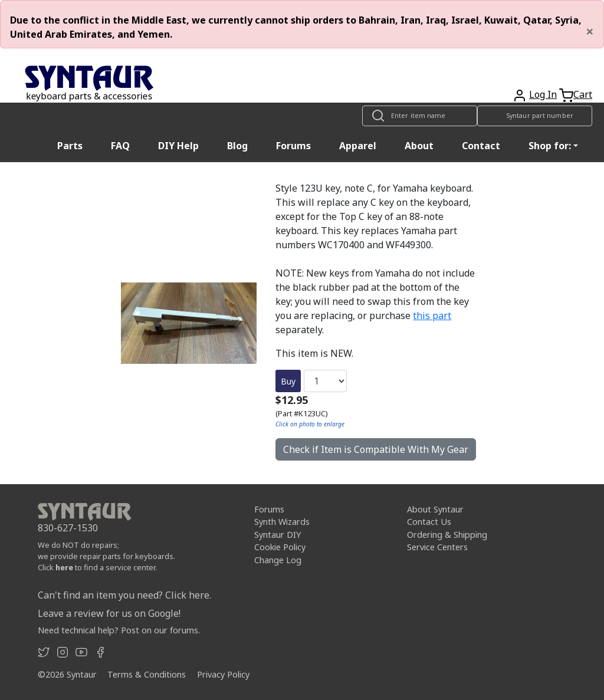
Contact (481, 146)
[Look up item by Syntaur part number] (535, 116)
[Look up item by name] (420, 116)
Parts (70, 146)
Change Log (278, 560)
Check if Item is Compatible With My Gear (376, 449)
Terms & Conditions (147, 674)
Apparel (358, 146)
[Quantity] (325, 381)
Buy (288, 381)
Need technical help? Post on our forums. (119, 630)
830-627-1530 (68, 528)
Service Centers (437, 547)
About (419, 146)
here (64, 567)
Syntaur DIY (278, 535)
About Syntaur (435, 509)
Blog (237, 146)
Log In (543, 94)
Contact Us (429, 522)
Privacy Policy (223, 674)
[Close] (590, 31)
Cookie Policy (280, 547)
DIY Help (178, 146)
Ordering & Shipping (447, 535)
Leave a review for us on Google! (109, 613)
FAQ (120, 146)
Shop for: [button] (550, 146)
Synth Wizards (282, 522)
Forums (293, 146)
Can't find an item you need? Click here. (124, 595)
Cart (583, 94)
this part (432, 316)
